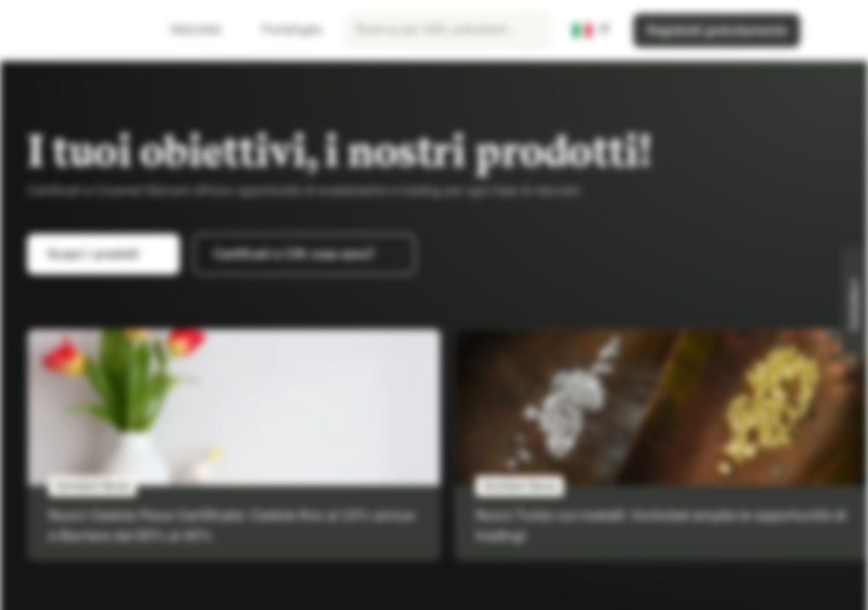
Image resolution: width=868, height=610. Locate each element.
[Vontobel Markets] (73, 30)
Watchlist (186, 30)
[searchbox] (448, 30)
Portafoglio (282, 30)
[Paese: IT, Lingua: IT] (592, 30)
